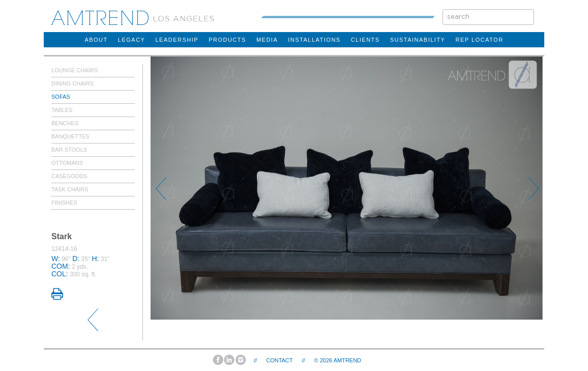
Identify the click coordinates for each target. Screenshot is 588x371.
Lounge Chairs (75, 70)
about (96, 40)
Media (267, 40)
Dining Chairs (72, 83)
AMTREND (347, 360)
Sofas (61, 97)
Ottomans (67, 163)
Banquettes (70, 136)
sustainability (418, 40)
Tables (62, 110)
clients (365, 40)
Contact (279, 360)
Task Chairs (70, 189)
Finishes (64, 203)
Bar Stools (69, 150)
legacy (132, 40)
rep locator (479, 40)
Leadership (177, 40)
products (227, 40)
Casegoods (69, 176)
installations (314, 40)
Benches (65, 123)
